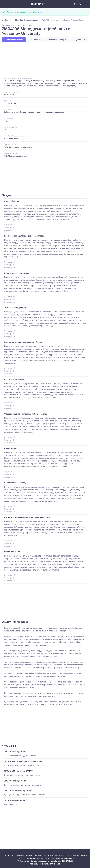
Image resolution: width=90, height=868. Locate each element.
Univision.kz (7, 20)
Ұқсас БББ (79, 40)
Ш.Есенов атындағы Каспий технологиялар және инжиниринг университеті (34, 112)
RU (80, 4)
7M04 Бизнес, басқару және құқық (18, 147)
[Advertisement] (45, 59)
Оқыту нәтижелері (57, 40)
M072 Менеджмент (11, 138)
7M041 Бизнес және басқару (15, 156)
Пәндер (35, 40)
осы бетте (40, 12)
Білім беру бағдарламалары (27, 20)
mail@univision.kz (52, 864)
